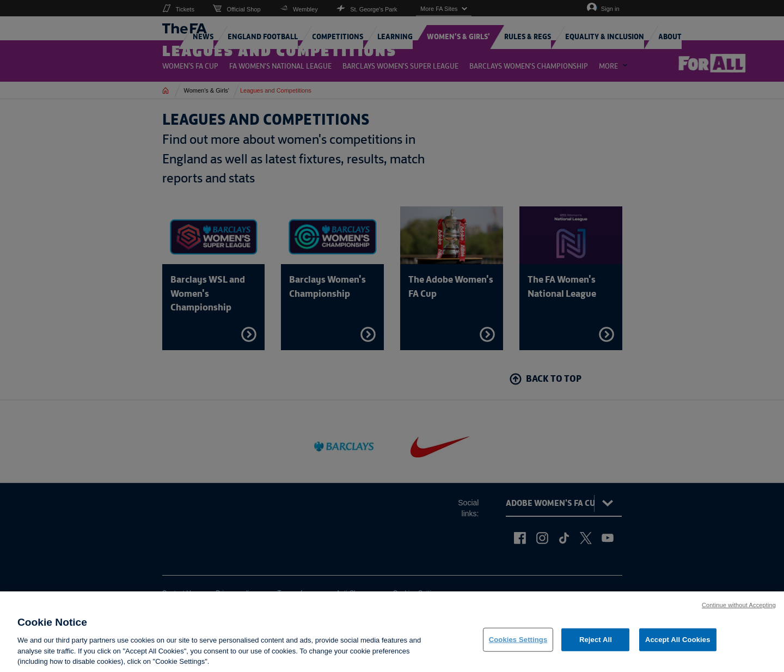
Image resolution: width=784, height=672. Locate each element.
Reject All (596, 647)
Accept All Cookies (678, 647)
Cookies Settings (518, 647)
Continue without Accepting (739, 613)
